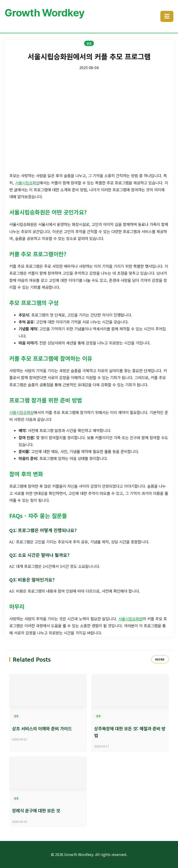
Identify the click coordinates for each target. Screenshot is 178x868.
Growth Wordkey (44, 13)
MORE (160, 659)
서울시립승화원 (27, 183)
